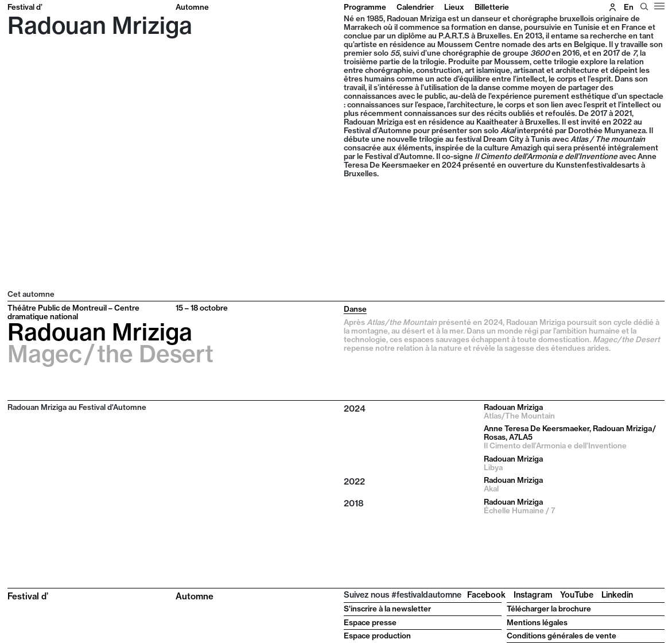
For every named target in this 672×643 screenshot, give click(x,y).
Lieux (454, 7)
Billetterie (492, 7)
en (629, 7)
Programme (365, 7)
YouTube (577, 595)
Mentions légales (537, 622)
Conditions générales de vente (562, 636)
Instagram (533, 595)
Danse (355, 309)
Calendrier (415, 7)
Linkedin (617, 595)
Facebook (486, 595)
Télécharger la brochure (549, 609)
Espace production (377, 636)
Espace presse (370, 622)
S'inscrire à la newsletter (387, 609)
